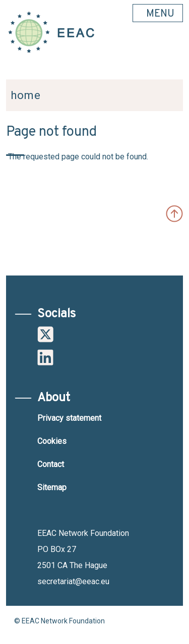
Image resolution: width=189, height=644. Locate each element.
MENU (160, 14)
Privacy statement (69, 418)
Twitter (45, 334)
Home (26, 95)
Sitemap (52, 487)
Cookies (52, 441)
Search (170, 56)
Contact (51, 464)
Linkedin (45, 357)
